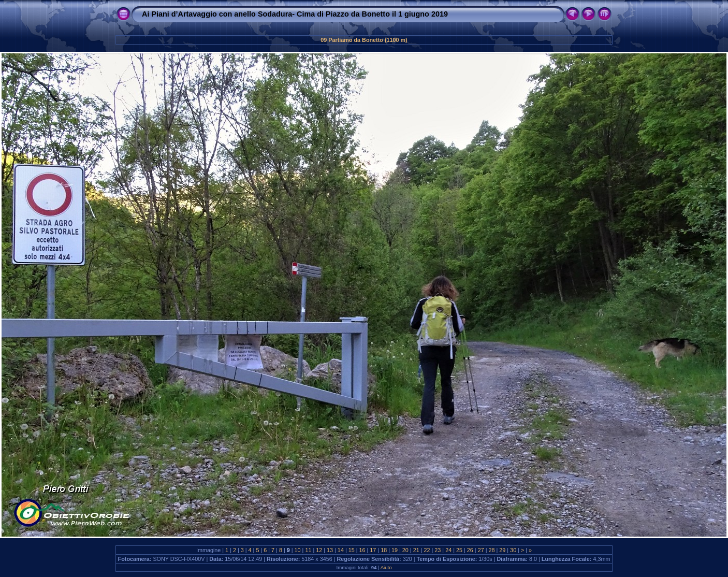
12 (319, 550)
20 (405, 550)
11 (308, 550)
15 (352, 550)
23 (438, 550)
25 (459, 550)
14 (341, 550)
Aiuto (386, 567)
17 (373, 550)
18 (384, 550)
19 (395, 550)
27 (481, 550)
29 (502, 550)
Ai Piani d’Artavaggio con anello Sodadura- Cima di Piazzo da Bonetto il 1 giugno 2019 (295, 14)
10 (298, 550)
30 (513, 550)
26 (470, 550)
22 (427, 550)
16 (362, 550)
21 (416, 550)
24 (448, 550)
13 (330, 550)
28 (491, 550)
